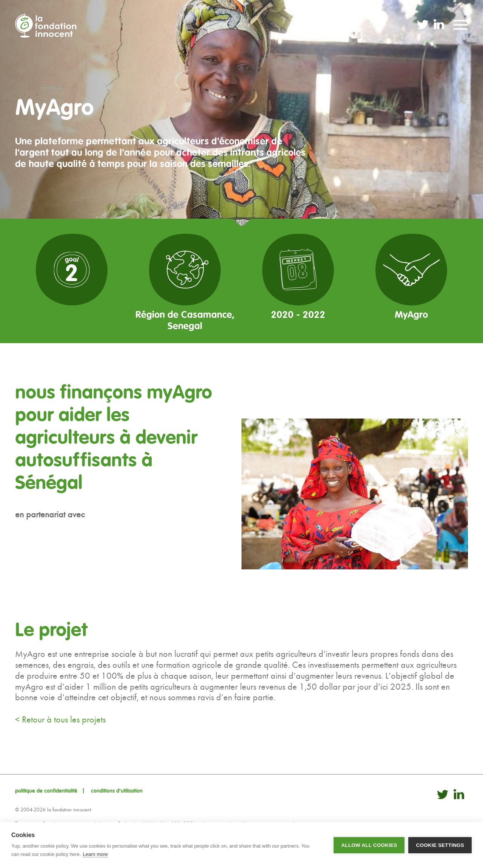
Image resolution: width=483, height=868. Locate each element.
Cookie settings (440, 845)
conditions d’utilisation (117, 791)
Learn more (95, 854)
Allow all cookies (369, 845)
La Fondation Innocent (49, 26)
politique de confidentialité (46, 791)
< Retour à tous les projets (60, 719)
